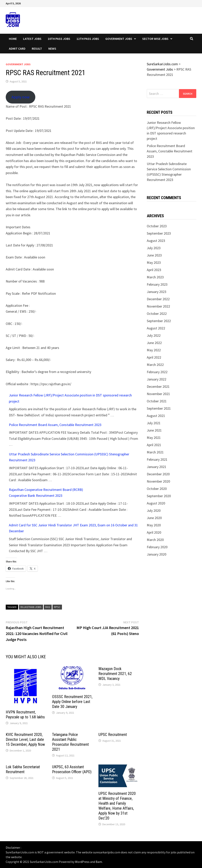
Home (13, 39)
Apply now (21, 97)
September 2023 (159, 233)
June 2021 (154, 430)
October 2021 (157, 401)
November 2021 (158, 394)
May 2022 (154, 350)
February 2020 (157, 547)
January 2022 (157, 379)
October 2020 (157, 489)
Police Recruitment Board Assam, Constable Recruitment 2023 (55, 425)
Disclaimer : (14, 847)
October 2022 (157, 314)
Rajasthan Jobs (31, 607)
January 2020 (157, 554)
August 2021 (156, 416)
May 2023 (154, 262)
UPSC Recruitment (113, 735)
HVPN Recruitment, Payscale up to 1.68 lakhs (25, 715)
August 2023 (156, 241)
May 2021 (154, 438)
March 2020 (155, 540)
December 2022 (158, 299)
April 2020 (154, 532)
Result (37, 48)
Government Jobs (119, 39)
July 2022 (154, 335)
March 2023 (155, 277)
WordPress (82, 862)
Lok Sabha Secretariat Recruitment (23, 769)
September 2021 (159, 408)
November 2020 (158, 481)
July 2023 (154, 248)
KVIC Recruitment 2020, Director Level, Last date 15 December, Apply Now (25, 739)
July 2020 (154, 510)
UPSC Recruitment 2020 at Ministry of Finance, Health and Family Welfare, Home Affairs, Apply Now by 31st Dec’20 (117, 806)
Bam (99, 862)
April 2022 (154, 357)
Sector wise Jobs (155, 39)
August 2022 (156, 328)
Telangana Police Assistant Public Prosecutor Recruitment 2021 (70, 742)
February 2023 (157, 284)
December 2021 (158, 386)
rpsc (57, 607)
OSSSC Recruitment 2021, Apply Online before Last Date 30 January (72, 702)
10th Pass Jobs (59, 39)
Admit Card (17, 48)
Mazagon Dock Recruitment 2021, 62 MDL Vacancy (115, 674)
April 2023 (154, 270)
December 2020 (158, 474)
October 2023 (157, 226)
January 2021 (157, 467)
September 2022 (159, 321)
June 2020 (154, 518)
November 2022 (158, 306)
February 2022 (157, 372)
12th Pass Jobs (88, 39)
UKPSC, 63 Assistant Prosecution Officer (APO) (72, 769)
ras (48, 607)
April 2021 (154, 445)
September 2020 (159, 496)
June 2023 (154, 255)
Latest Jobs (32, 39)
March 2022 (155, 365)
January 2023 (157, 292)
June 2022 (154, 343)
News (52, 48)
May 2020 (154, 525)
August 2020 (156, 503)
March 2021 (155, 452)
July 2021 (154, 423)
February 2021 (157, 459)
